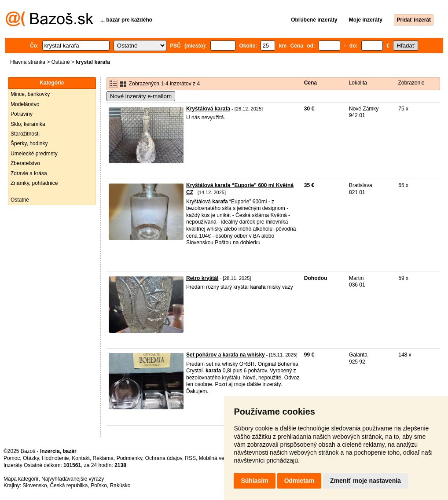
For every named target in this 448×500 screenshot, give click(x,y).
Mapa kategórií (21, 479)
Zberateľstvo (25, 163)
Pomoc (12, 458)
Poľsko (99, 485)
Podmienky (129, 458)
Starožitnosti (25, 134)
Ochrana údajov (164, 458)
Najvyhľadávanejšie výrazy (73, 479)
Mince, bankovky (30, 94)
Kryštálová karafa (208, 109)
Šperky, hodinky (29, 143)
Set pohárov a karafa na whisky (226, 355)
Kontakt (81, 458)
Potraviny (22, 114)
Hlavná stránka (28, 62)
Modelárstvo (25, 104)
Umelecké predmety (34, 154)
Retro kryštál (202, 278)
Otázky (31, 458)
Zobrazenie (411, 83)
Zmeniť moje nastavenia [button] (365, 481)
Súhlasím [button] (254, 481)
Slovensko (35, 485)
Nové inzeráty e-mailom (141, 96)
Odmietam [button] (299, 481)
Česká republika (69, 485)
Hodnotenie (55, 458)
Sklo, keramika (28, 124)
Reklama (103, 458)
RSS (190, 458)
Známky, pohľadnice (34, 183)
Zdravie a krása (29, 173)
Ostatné (61, 62)
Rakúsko (120, 485)
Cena (310, 83)
